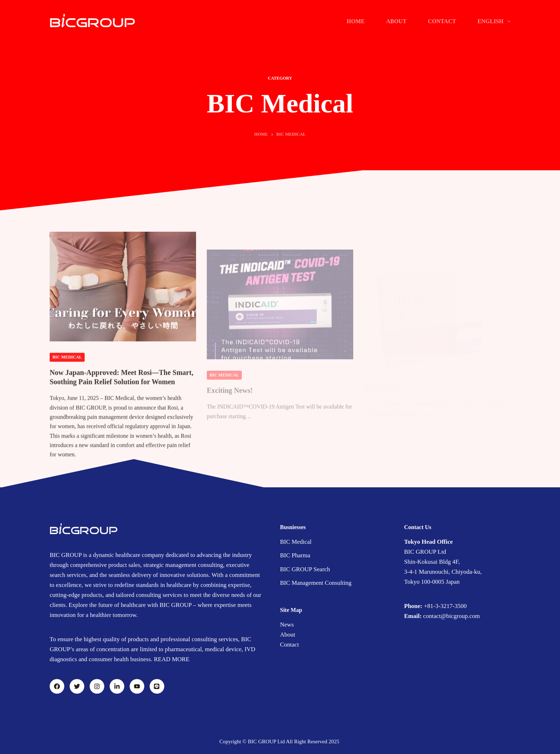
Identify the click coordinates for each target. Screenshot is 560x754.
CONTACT (442, 21)
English (494, 21)
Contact (289, 645)
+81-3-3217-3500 (445, 606)
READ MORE (172, 659)
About (288, 635)
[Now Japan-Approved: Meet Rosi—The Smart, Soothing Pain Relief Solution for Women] (123, 292)
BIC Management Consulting (316, 583)
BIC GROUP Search (305, 569)
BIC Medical (67, 363)
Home (356, 21)
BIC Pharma (295, 555)
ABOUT (396, 21)
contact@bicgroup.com (452, 616)
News (287, 625)
